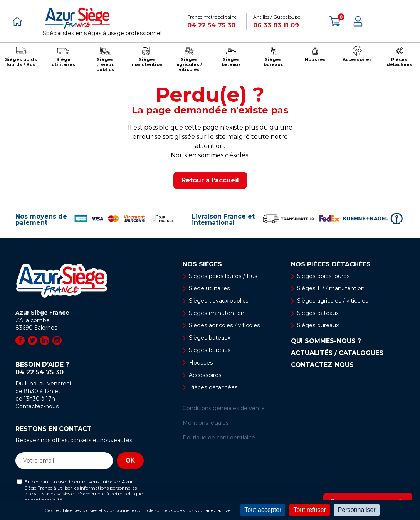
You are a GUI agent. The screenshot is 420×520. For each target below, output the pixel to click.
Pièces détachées (213, 388)
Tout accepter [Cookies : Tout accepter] (263, 510)
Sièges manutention (216, 313)
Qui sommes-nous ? (326, 342)
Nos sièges (202, 264)
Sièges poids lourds (323, 276)
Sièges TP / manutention (331, 288)
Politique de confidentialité (219, 438)
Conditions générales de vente (224, 409)
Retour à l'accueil (210, 180)
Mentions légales (206, 423)
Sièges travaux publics (218, 301)
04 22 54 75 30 (211, 25)
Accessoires (205, 375)
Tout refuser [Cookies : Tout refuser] (309, 510)
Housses (200, 363)
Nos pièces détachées (331, 264)
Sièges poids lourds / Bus (222, 276)
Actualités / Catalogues (337, 353)
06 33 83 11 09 (276, 25)
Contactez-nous (37, 406)
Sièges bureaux (209, 350)
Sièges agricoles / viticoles (224, 326)
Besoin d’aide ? (80, 369)
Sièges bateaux (209, 338)
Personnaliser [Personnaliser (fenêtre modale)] (357, 510)
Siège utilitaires (209, 288)
